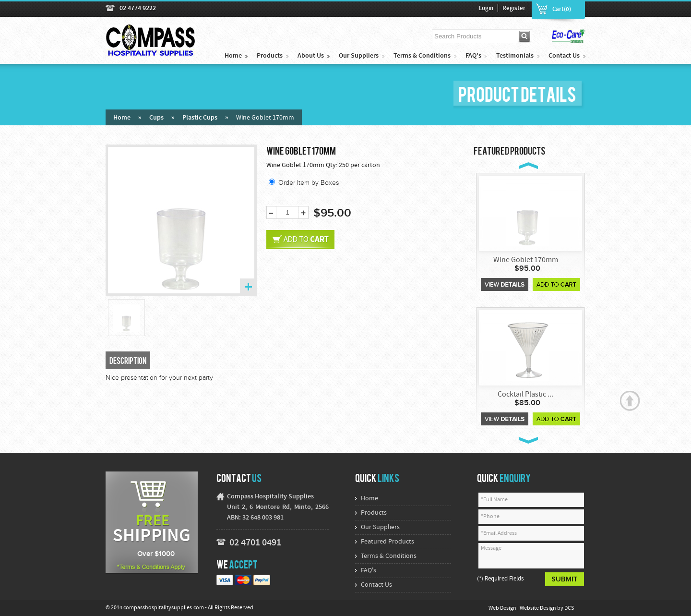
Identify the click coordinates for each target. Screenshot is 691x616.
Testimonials (515, 56)
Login (486, 9)
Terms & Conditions (422, 56)
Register (514, 9)
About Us (311, 56)
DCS (569, 608)
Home (233, 56)
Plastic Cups (200, 118)
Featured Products (387, 542)
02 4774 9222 (138, 8)
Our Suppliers (359, 56)
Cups (156, 118)
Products (270, 56)
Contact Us (564, 56)
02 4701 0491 (255, 543)
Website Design (538, 608)
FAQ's (473, 56)
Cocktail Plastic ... (525, 395)
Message (531, 556)
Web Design (503, 608)
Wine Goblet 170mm (526, 260)
